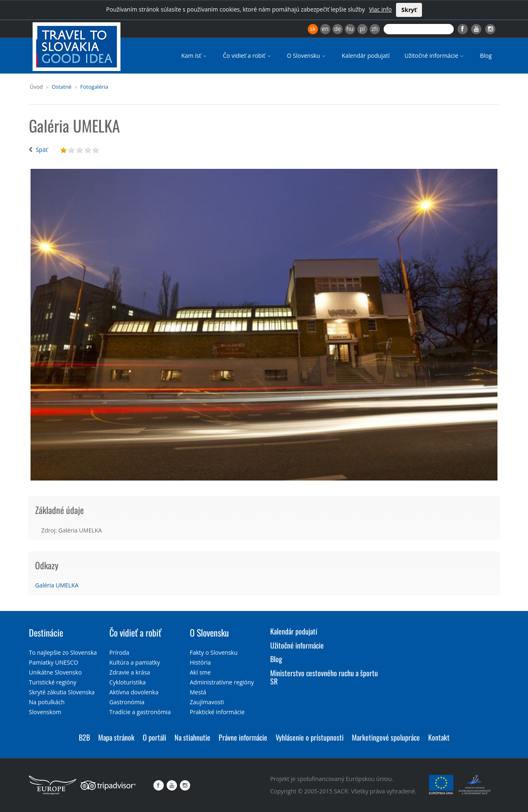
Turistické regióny (53, 682)
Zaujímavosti (207, 702)
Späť (42, 150)
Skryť (409, 10)
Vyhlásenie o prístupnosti (310, 737)
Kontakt (439, 737)
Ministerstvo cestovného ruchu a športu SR (324, 677)
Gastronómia (127, 702)
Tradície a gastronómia (140, 712)
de (337, 29)
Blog (486, 56)
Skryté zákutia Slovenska (62, 692)
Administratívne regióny (222, 682)
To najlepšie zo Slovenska (63, 652)
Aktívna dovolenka (134, 692)
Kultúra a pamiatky (135, 662)
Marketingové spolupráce (386, 737)
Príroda (119, 652)
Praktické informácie (217, 712)
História (200, 662)
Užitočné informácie (435, 56)
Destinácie (46, 632)
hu (350, 29)
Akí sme (200, 672)
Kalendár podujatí (365, 56)
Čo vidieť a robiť (247, 56)
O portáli (154, 737)
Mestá (198, 692)
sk (313, 29)
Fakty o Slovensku (214, 652)
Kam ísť (194, 56)
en (325, 29)
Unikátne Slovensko (55, 672)
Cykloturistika (127, 682)
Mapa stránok (116, 737)
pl (362, 29)
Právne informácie (243, 737)
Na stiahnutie (192, 737)
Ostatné (61, 87)
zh (375, 29)
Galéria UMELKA (57, 585)
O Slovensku (307, 56)
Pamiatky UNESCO (53, 662)
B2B (84, 737)
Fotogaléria (94, 87)
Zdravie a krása (130, 672)
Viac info (380, 9)
